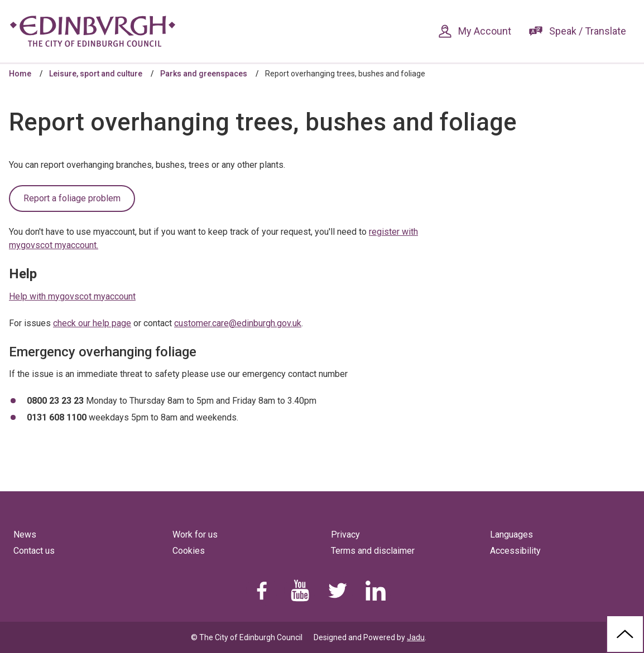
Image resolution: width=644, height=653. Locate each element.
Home (20, 74)
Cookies (189, 551)
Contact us (34, 551)
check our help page (92, 323)
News (25, 535)
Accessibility (515, 551)
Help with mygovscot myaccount (72, 296)
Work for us (195, 535)
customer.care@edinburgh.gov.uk (238, 323)
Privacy (345, 535)
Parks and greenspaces (204, 74)
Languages (511, 535)
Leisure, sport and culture (96, 74)
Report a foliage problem (72, 198)
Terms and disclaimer (373, 551)
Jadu (416, 637)
